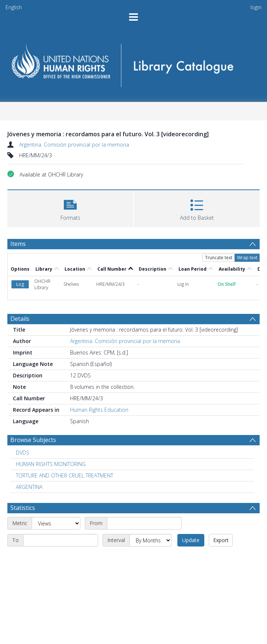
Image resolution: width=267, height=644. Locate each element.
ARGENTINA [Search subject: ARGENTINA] (29, 487)
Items (18, 244)
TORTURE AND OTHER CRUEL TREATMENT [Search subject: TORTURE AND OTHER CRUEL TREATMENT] (65, 475)
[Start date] (144, 523)
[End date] (61, 540)
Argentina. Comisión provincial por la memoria (74, 145)
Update (191, 540)
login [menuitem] (256, 7)
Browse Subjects (33, 440)
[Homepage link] (133, 63)
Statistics (23, 508)
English (14, 7)
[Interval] (150, 540)
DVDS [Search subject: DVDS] (22, 453)
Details (20, 319)
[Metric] (56, 523)
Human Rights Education (99, 410)
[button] (70, 208)
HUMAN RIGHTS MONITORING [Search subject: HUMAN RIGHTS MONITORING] (51, 464)
